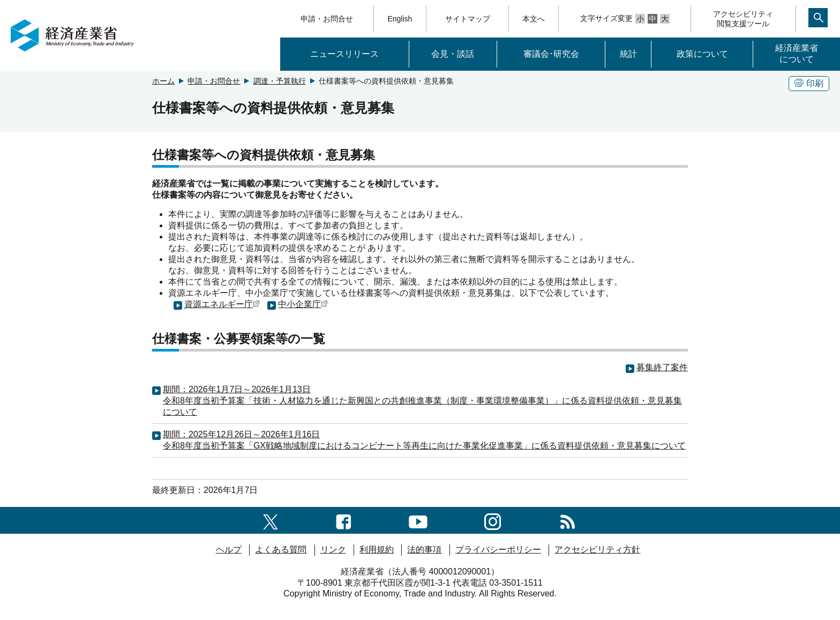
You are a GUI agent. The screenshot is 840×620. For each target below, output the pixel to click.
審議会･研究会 (551, 54)
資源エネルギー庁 (222, 304)
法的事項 (424, 550)
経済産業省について (797, 54)
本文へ (534, 19)
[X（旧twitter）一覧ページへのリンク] (271, 520)
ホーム (163, 81)
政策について (702, 54)
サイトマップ (468, 19)
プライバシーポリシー (498, 550)
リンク (333, 550)
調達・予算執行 (280, 81)
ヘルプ (229, 550)
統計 (628, 54)
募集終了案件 (662, 367)
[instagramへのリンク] (493, 520)
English (400, 19)
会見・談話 (453, 54)
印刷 (809, 83)
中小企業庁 (303, 304)
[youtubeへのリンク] (418, 520)
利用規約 (377, 550)
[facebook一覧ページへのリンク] (344, 520)
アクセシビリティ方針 (597, 550)
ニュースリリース (344, 54)
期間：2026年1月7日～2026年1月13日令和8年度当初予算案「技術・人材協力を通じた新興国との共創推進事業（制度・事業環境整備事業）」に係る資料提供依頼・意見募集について (422, 401)
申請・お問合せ (327, 19)
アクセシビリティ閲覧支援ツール (743, 19)
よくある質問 (281, 550)
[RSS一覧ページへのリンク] (568, 520)
